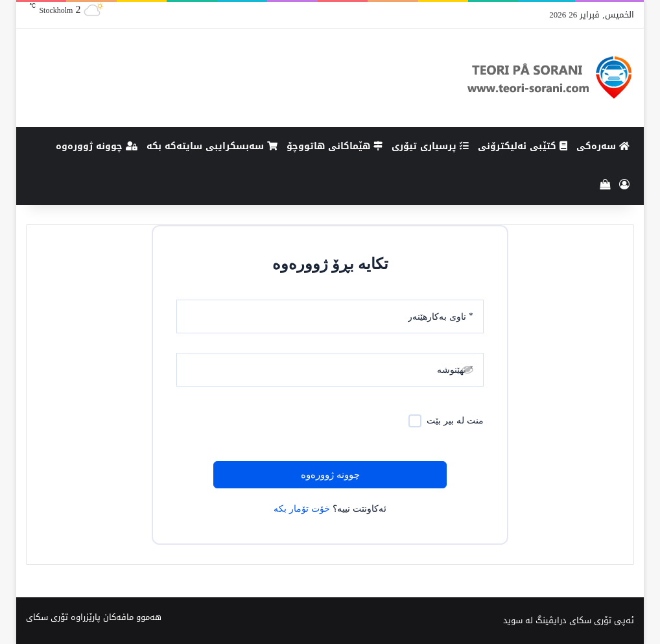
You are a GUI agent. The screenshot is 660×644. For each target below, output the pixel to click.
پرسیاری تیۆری (430, 146)
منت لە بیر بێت (455, 421)
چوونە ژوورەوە (97, 146)
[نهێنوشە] (330, 370)
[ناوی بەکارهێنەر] (330, 316)
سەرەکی (603, 146)
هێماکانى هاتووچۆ (335, 146)
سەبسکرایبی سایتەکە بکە (212, 146)
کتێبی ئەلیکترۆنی (523, 146)
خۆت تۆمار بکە (302, 508)
